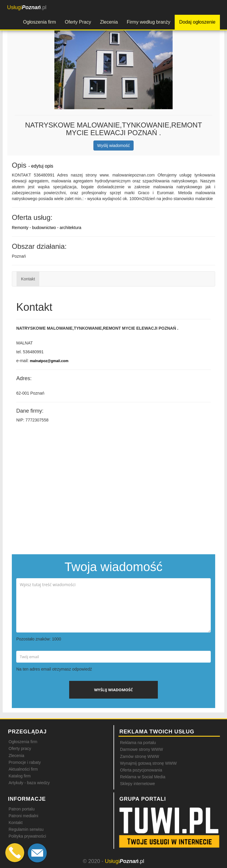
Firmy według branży (149, 22)
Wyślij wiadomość (113, 146)
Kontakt (28, 279)
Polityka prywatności (27, 836)
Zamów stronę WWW (140, 756)
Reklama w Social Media (143, 777)
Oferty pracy (20, 748)
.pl (27, 7)
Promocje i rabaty (25, 762)
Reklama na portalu (138, 743)
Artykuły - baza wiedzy (29, 783)
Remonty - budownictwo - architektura (47, 228)
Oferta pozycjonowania (141, 770)
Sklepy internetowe (137, 784)
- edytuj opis (41, 166)
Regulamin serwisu (26, 829)
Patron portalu (22, 809)
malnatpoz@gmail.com (49, 361)
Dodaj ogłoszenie (197, 22)
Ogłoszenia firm (39, 22)
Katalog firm (20, 776)
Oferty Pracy (78, 22)
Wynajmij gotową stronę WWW (148, 763)
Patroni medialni (23, 816)
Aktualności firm (23, 769)
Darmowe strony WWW (141, 749)
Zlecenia (109, 22)
